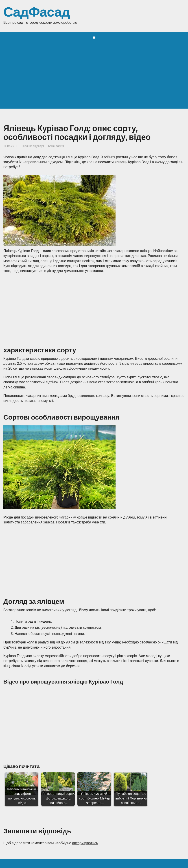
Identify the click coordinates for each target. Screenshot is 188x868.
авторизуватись (85, 843)
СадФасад (37, 12)
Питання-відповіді (33, 146)
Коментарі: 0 (56, 146)
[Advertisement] (94, 77)
